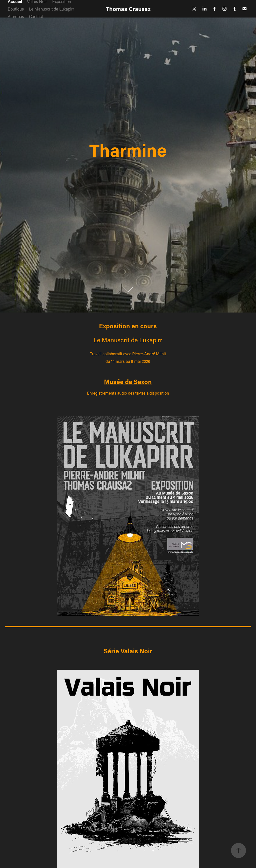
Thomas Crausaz (128, 9)
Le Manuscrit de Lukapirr (52, 9)
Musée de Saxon (128, 382)
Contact (36, 16)
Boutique (16, 9)
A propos (16, 16)
